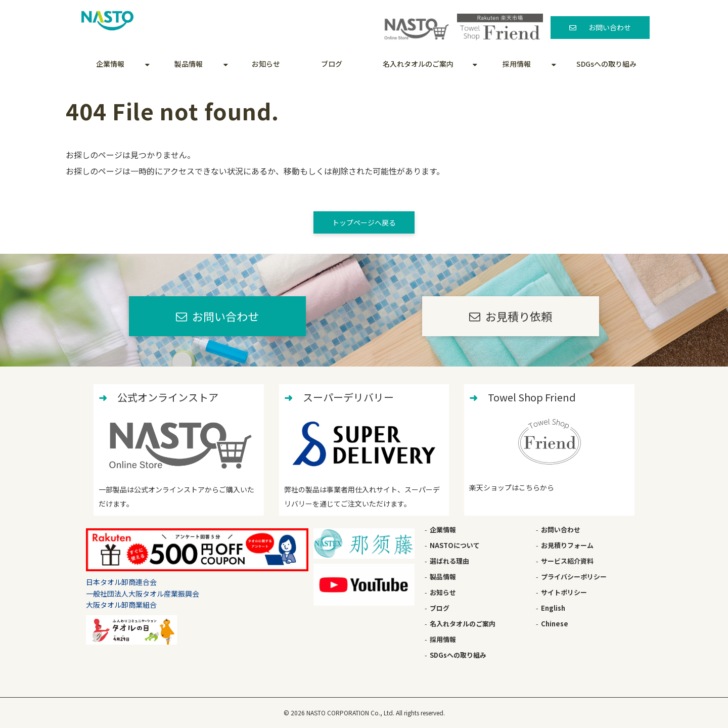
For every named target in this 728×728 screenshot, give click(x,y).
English (553, 608)
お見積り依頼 (519, 316)
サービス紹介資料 (567, 561)
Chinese (555, 624)
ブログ (332, 64)
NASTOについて (455, 545)
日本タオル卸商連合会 (121, 582)
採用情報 (517, 64)
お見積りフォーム (567, 545)
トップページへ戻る (364, 222)
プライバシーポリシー (574, 577)
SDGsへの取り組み (606, 64)
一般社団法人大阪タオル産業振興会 (143, 594)
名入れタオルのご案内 (418, 64)
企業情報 (110, 64)
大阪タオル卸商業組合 (121, 605)
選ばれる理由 (449, 561)
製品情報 (189, 64)
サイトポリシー (564, 592)
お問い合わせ (610, 27)
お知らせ (266, 64)
